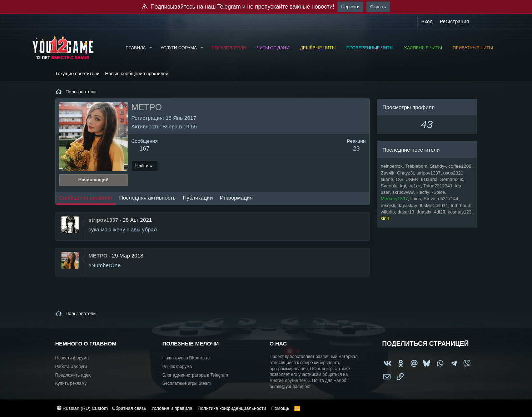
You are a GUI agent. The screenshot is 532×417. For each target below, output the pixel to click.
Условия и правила (172, 408)
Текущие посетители (78, 73)
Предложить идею (74, 375)
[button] (151, 48)
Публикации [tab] (198, 198)
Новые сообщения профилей (137, 73)
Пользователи (229, 48)
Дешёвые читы (318, 48)
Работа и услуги (71, 367)
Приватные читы (473, 48)
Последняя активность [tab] (147, 198)
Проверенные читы (370, 48)
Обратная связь (129, 408)
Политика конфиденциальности (232, 408)
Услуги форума (179, 48)
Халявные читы (423, 48)
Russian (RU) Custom (82, 408)
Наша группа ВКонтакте (186, 358)
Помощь (280, 408)
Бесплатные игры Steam (187, 383)
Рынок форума (177, 367)
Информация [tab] (237, 198)
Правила (135, 48)
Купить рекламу (71, 383)
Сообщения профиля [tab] (86, 198)
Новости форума (72, 358)
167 (144, 149)
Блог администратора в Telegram (195, 375)
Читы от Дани (273, 48)
